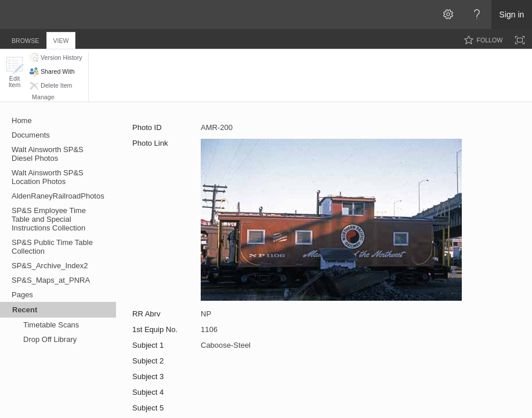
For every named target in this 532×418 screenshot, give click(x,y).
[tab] (25, 39)
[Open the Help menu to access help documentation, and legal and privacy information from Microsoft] (477, 15)
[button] (15, 72)
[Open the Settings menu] (448, 15)
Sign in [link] (512, 15)
